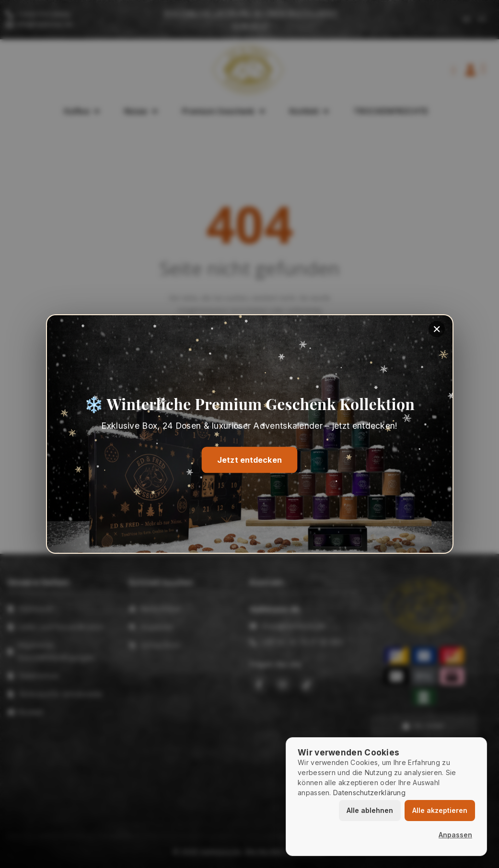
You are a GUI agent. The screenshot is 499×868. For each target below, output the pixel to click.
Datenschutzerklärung (369, 793)
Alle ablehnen (370, 810)
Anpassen (455, 835)
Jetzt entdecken (250, 460)
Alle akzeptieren (440, 810)
